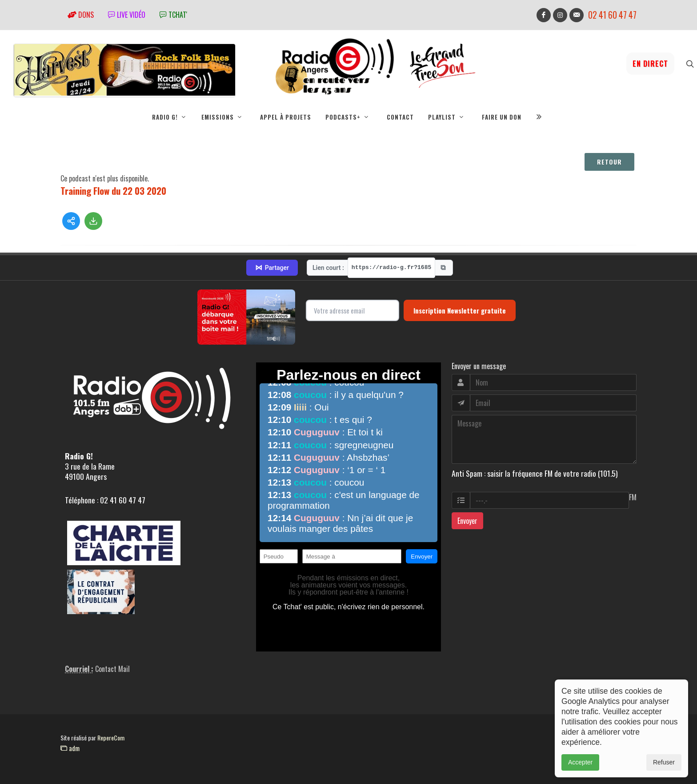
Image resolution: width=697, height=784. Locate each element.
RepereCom (111, 738)
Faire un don (502, 117)
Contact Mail (112, 669)
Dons (81, 15)
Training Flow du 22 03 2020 (113, 191)
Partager (272, 268)
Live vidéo (127, 15)
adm (70, 748)
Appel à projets (286, 117)
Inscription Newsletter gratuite (460, 310)
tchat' (173, 15)
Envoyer (467, 521)
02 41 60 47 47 (612, 15)
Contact (400, 117)
